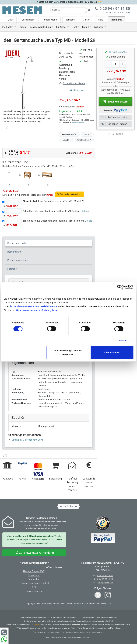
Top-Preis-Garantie (117, 52)
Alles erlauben (112, 352)
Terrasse (70, 20)
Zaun (11, 20)
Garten (87, 20)
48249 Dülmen (78, 123)
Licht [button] (75, 27)
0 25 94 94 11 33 (105, 579)
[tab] (49, 243)
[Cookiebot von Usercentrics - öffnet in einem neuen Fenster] (119, 287)
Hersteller (12, 269)
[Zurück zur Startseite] (22, 10)
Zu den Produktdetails (74, 83)
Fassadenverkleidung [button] (40, 27)
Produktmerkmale (17, 243)
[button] (49, 153)
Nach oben (68, 506)
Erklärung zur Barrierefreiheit (34, 583)
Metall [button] (86, 27)
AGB (34, 587)
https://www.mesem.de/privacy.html (36, 310)
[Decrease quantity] (108, 64)
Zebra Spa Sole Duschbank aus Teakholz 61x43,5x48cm (51, 211)
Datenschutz (34, 579)
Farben (22, 27)
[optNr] (116, 134)
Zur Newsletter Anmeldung (34, 553)
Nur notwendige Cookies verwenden (68, 352)
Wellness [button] (99, 27)
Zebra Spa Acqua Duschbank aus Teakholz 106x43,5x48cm (53, 221)
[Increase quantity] (123, 64)
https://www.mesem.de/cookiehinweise (34, 306)
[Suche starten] (89, 10)
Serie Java (77, 90)
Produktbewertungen (18, 260)
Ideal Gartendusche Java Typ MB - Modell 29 (53, 201)
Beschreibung (14, 252)
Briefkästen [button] (8, 27)
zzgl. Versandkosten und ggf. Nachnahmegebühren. (98, 618)
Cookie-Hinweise (34, 591)
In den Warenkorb (115, 101)
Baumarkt (117, 20)
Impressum (34, 575)
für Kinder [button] (61, 27)
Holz (101, 20)
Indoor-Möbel (50, 20)
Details (123, 341)
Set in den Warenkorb (70, 194)
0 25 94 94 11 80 (105, 576)
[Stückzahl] (13, 201)
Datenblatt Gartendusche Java (27, 440)
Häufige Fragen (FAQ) (34, 571)
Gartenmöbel (28, 20)
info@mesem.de (105, 582)
